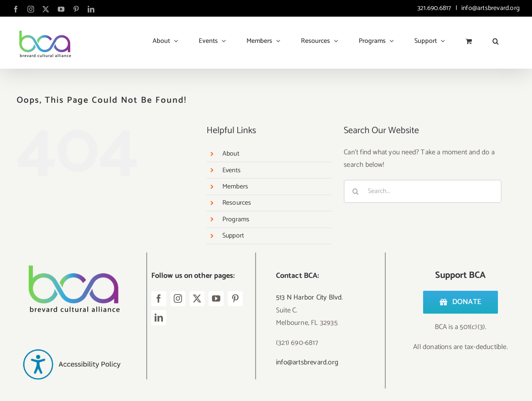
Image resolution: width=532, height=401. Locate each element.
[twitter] (197, 299)
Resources (237, 203)
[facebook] (159, 299)
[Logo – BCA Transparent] (71, 256)
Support (233, 236)
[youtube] (216, 299)
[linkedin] (159, 318)
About (231, 154)
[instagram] (178, 299)
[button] (496, 38)
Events (232, 170)
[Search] (355, 191)
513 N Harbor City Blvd (309, 297)
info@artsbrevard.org (490, 8)
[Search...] (423, 191)
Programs (236, 219)
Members (235, 187)
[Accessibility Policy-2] (71, 335)
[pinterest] (235, 299)
